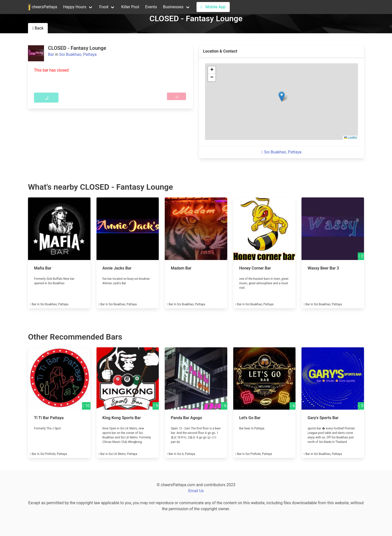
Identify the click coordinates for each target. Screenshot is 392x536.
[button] (282, 96)
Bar (51, 54)
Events (151, 7)
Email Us (196, 491)
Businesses (173, 7)
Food (104, 7)
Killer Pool (130, 7)
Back (38, 28)
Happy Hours (75, 7)
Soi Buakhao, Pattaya (78, 54)
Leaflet (350, 138)
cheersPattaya (42, 7)
